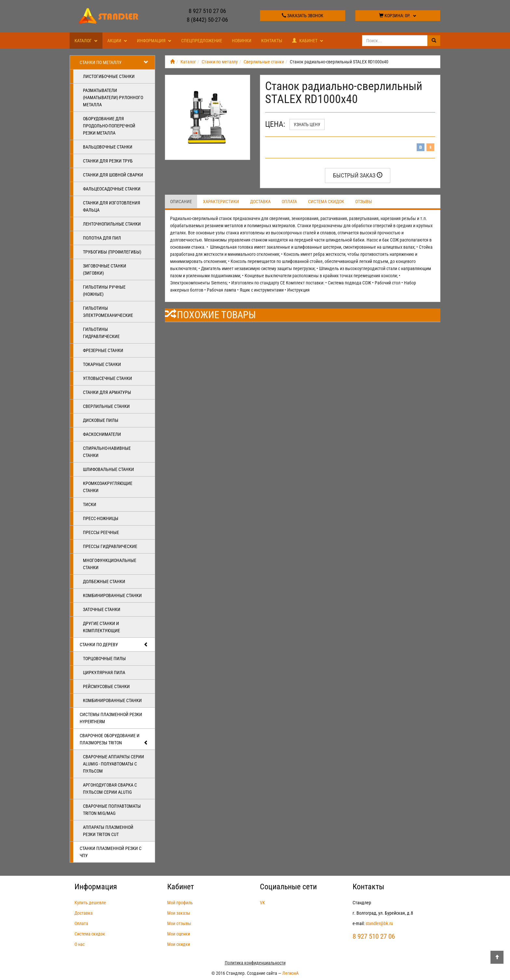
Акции (117, 41)
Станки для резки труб (108, 161)
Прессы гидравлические (110, 546)
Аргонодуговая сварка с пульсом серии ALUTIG (110, 789)
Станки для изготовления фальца (112, 206)
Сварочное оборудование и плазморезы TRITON (114, 739)
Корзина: (398, 16)
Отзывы (364, 202)
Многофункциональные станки (110, 564)
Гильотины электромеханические (108, 312)
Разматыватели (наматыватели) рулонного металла (113, 98)
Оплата (289, 202)
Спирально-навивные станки (107, 452)
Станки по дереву (114, 645)
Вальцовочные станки (108, 147)
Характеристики (221, 202)
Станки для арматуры (107, 392)
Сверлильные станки (106, 406)
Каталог (86, 41)
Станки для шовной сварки (113, 175)
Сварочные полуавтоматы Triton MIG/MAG (112, 810)
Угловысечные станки (107, 378)
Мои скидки (179, 944)
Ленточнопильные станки (112, 224)
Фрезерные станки (103, 350)
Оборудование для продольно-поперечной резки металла (109, 126)
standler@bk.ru (379, 923)
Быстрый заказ (358, 175)
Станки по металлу (114, 62)
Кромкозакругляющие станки (108, 487)
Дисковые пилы (101, 420)
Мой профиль (180, 903)
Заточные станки (102, 609)
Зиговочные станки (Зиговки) (105, 269)
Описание (181, 202)
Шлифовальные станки (108, 469)
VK (262, 903)
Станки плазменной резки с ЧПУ (111, 852)
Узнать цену (307, 124)
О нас (80, 944)
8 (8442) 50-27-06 (207, 20)
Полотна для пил (102, 238)
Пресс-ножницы (101, 518)
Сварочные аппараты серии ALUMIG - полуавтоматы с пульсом (114, 764)
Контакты (272, 41)
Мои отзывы (179, 923)
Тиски (90, 504)
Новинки (242, 41)
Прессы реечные (101, 532)
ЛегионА (290, 973)
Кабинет (308, 41)
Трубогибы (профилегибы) (112, 252)
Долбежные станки (104, 581)
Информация (154, 41)
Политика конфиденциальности (255, 963)
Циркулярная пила (104, 673)
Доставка (260, 202)
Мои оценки (179, 934)
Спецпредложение (202, 41)
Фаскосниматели (102, 434)
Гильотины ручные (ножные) (104, 291)
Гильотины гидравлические (101, 333)
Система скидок (326, 202)
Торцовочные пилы (104, 659)
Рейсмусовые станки (106, 686)
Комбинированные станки (112, 595)
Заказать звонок (302, 16)
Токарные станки (102, 364)
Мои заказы (179, 913)
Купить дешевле (90, 903)
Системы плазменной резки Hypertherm (111, 718)
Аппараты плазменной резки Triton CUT (108, 831)
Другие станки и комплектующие (101, 627)
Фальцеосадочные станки (112, 189)
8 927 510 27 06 (207, 11)
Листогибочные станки (109, 76)
